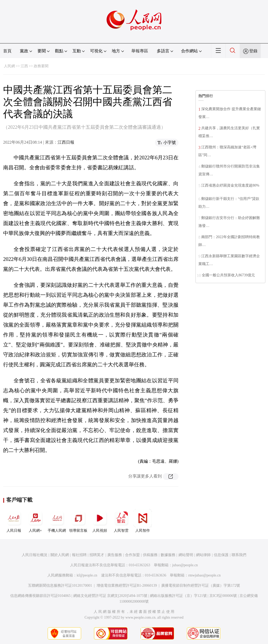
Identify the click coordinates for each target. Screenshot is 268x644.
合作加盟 (132, 555)
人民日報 (14, 521)
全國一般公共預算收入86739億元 (228, 275)
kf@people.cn (87, 575)
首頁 (7, 51)
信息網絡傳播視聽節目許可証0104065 (40, 596)
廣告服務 (115, 555)
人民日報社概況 (35, 555)
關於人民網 (60, 555)
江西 (24, 66)
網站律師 (203, 555)
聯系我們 (239, 555)
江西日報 (66, 142)
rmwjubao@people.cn (204, 575)
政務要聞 (41, 66)
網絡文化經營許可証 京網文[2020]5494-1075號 (110, 596)
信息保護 (221, 555)
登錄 (253, 51)
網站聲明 (186, 555)
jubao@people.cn (185, 565)
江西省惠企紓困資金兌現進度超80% (230, 185)
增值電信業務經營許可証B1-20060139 (127, 586)
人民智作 (143, 521)
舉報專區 (140, 51)
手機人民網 (57, 521)
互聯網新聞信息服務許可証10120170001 (60, 586)
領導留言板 (78, 521)
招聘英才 (97, 555)
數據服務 (168, 555)
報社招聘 (79, 555)
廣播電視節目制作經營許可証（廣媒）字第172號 (201, 586)
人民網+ (35, 521)
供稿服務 (150, 555)
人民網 (9, 66)
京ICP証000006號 (223, 596)
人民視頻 (100, 521)
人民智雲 (121, 521)
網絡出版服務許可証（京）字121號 (178, 596)
